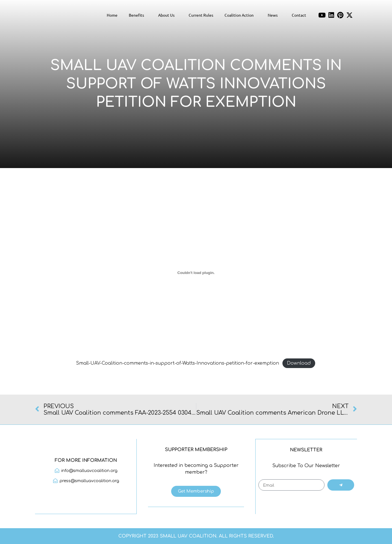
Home (112, 15)
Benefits (138, 15)
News (274, 15)
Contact (299, 15)
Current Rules (201, 15)
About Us (168, 15)
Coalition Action (240, 15)
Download (299, 363)
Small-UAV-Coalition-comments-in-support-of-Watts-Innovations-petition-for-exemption (178, 363)
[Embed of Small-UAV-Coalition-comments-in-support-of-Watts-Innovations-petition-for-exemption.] (196, 273)
